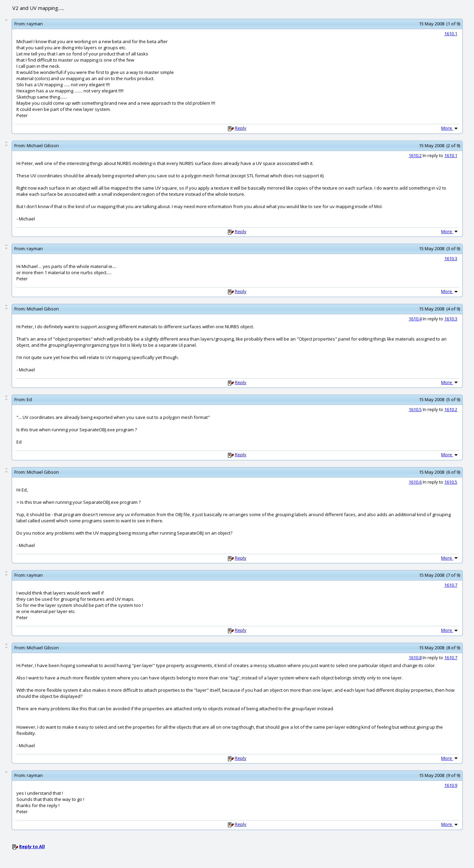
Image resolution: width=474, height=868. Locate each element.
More (450, 128)
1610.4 (415, 319)
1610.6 (415, 482)
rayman (35, 24)
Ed (29, 399)
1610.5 (415, 409)
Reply (241, 128)
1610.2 (415, 155)
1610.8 (415, 658)
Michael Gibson (43, 145)
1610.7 (451, 585)
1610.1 (451, 34)
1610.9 (451, 785)
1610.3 (451, 258)
